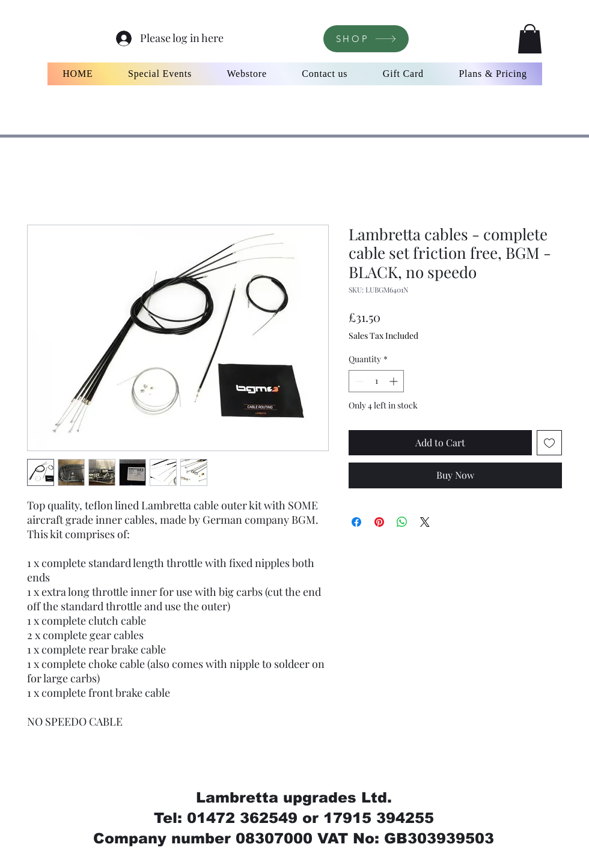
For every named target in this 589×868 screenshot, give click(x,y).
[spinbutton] (376, 381)
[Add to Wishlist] (549, 443)
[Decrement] (358, 381)
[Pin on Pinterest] (379, 522)
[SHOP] (366, 39)
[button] (530, 39)
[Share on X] (425, 522)
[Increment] (395, 381)
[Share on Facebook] (356, 522)
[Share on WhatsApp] (402, 522)
